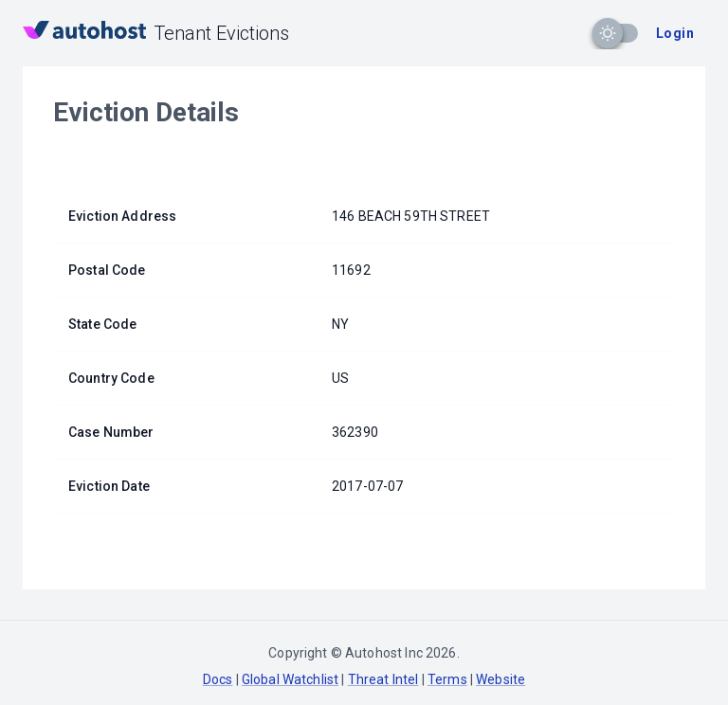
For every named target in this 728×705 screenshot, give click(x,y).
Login (675, 33)
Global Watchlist (290, 679)
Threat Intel (383, 679)
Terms (447, 679)
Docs (218, 679)
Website (500, 679)
